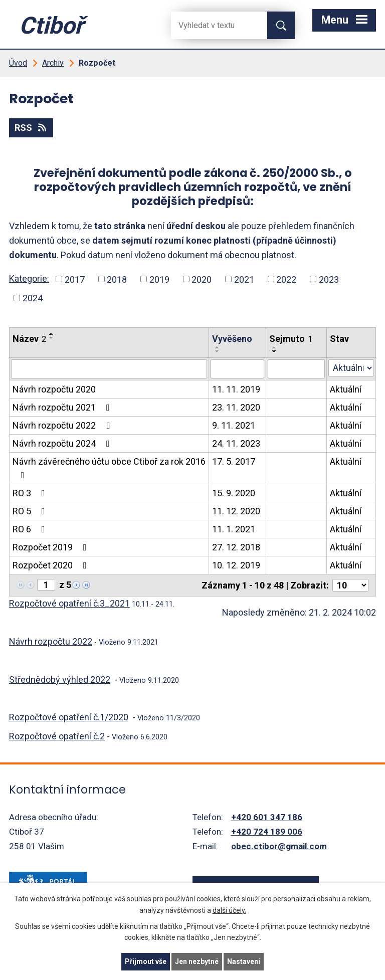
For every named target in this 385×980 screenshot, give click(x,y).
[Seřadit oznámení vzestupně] (52, 334)
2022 (286, 279)
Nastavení (244, 961)
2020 (202, 279)
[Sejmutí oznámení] (296, 369)
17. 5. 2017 (234, 461)
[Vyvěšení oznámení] (237, 369)
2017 (75, 279)
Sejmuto (291, 339)
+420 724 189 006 (267, 832)
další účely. (229, 910)
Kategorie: (29, 278)
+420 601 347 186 (267, 817)
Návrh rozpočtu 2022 (63, 425)
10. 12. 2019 (236, 565)
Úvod (18, 63)
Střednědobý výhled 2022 (60, 679)
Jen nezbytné (197, 961)
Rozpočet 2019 (52, 547)
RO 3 (31, 493)
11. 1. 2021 (234, 529)
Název (29, 339)
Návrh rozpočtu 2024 (63, 443)
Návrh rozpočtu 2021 (63, 407)
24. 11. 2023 (236, 443)
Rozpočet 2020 (52, 565)
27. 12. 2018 (236, 547)
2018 (117, 279)
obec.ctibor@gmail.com (279, 846)
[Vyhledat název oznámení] (109, 369)
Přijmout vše (146, 961)
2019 (159, 279)
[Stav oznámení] (351, 368)
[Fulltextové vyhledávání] (211, 25)
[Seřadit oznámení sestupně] (52, 338)
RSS (31, 128)
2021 (244, 279)
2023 (329, 279)
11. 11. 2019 (236, 389)
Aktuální (346, 389)
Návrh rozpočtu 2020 (54, 389)
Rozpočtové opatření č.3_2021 (69, 603)
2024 (33, 298)
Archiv (53, 63)
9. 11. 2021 (234, 425)
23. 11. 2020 (236, 407)
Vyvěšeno (232, 339)
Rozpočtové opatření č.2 (57, 736)
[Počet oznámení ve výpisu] (350, 585)
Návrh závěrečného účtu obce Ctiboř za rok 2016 (109, 468)
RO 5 (31, 511)
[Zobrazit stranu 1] (46, 585)
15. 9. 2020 (234, 493)
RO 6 (31, 529)
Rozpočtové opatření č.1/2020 (69, 717)
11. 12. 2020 (236, 511)
